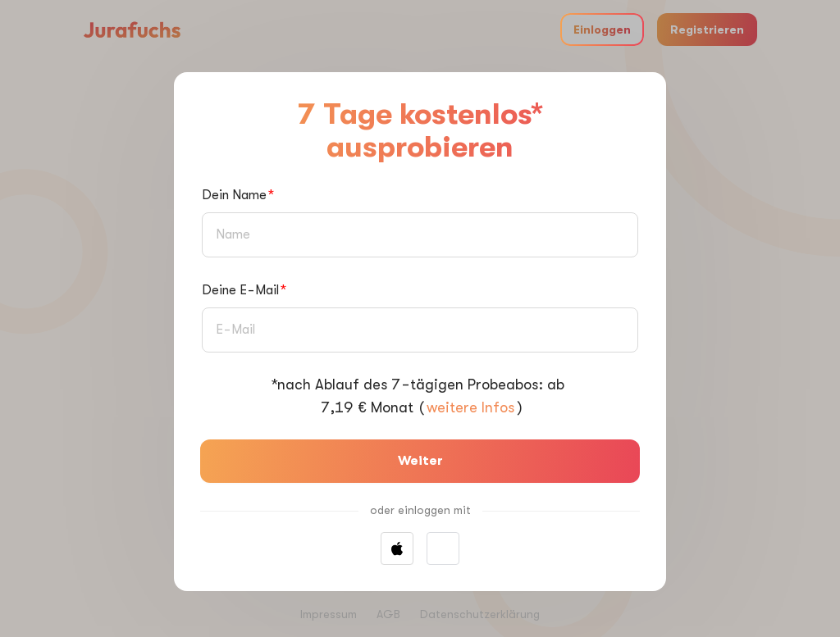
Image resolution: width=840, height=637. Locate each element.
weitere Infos (470, 407)
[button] (443, 548)
